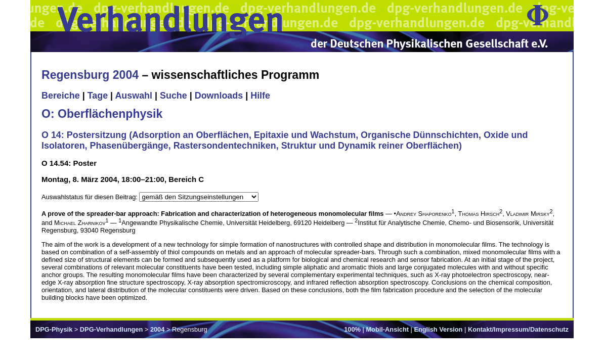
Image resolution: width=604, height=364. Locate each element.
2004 (157, 329)
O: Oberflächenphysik (102, 114)
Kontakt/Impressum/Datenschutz (518, 329)
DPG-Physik (54, 329)
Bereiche (61, 96)
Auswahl (134, 96)
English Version (438, 329)
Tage (98, 96)
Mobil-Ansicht (387, 329)
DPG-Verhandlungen (111, 329)
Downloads (219, 96)
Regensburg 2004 (90, 75)
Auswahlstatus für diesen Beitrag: (90, 197)
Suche (174, 96)
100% (352, 329)
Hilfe (260, 96)
